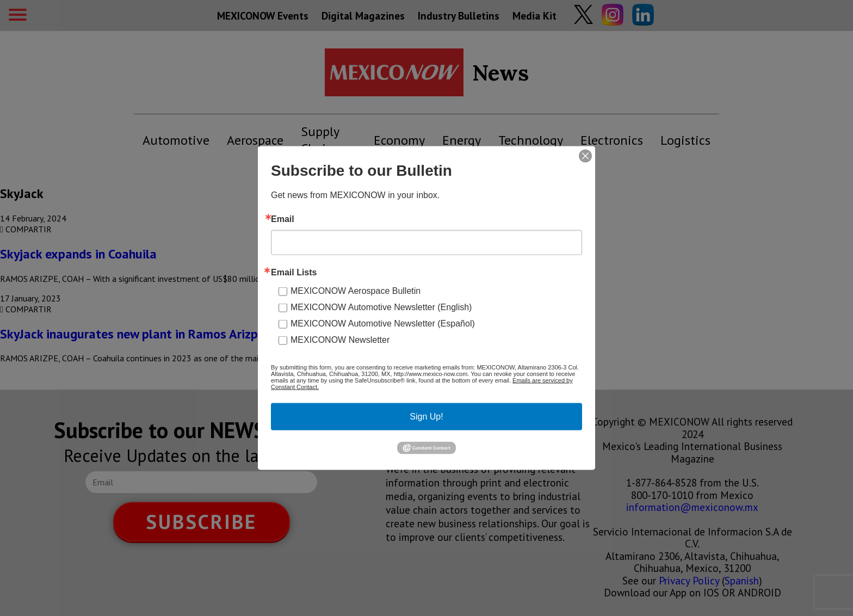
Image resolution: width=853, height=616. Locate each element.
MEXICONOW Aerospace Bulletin (356, 291)
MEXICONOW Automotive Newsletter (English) (381, 307)
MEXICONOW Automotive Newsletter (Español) (383, 324)
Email (283, 219)
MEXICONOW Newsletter (340, 340)
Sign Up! (426, 417)
